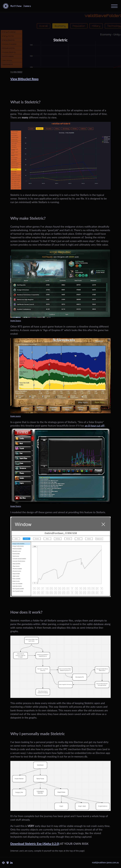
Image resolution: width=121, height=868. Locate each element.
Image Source (16, 321)
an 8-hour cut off (94, 426)
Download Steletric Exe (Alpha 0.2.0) (35, 844)
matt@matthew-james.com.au (105, 862)
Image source (16, 416)
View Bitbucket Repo (24, 79)
